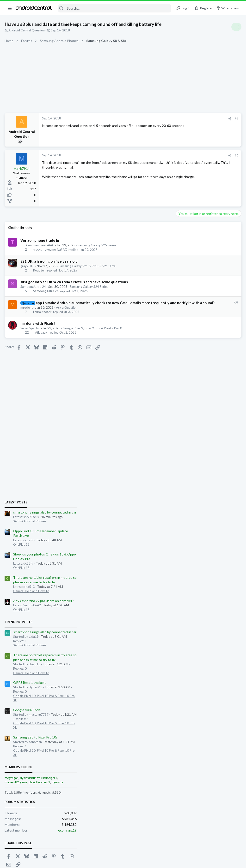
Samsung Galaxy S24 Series (89, 287)
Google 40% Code (191, 467)
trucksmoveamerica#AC (38, 245)
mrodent (27, 313)
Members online (183, 525)
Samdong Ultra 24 (33, 287)
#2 (160, 156)
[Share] (153, 119)
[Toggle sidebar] (236, 27)
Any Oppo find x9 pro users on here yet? (208, 358)
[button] (10, 8)
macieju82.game (181, 539)
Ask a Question (67, 313)
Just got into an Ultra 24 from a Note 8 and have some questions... (75, 282)
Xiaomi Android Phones (194, 278)
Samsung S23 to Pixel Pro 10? (200, 494)
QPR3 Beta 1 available (194, 440)
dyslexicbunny (194, 535)
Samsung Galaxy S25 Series (97, 245)
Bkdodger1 (214, 535)
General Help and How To (196, 348)
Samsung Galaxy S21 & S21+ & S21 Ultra (87, 266)
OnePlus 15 (186, 302)
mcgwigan (176, 535)
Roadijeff (40, 270)
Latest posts (181, 260)
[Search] (115, 8)
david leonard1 (204, 539)
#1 (160, 119)
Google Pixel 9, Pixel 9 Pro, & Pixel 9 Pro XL (93, 333)
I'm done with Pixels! (38, 328)
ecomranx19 (232, 588)
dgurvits (222, 539)
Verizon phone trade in (40, 240)
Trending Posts (183, 379)
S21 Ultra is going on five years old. (50, 261)
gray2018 (28, 266)
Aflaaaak (41, 337)
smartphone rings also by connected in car (209, 270)
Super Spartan (31, 333)
